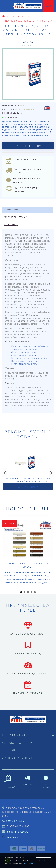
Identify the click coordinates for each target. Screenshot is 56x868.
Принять (43, 861)
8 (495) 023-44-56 (16, 821)
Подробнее (28, 863)
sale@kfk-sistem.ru (18, 832)
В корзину (28, 487)
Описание (12, 210)
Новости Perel (28, 509)
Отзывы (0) (12, 224)
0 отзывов (27, 45)
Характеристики (16, 217)
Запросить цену (28, 146)
